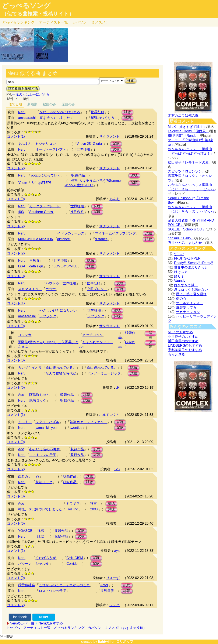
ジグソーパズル (47, 422)
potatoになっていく (46, 175)
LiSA (22, 266)
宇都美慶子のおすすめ (185, 350)
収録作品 (78, 175)
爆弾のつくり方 (103, 118)
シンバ (115, 605)
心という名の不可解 (45, 449)
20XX (94, 509)
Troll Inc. (72, 509)
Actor (104, 585)
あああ (115, 199)
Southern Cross (41, 212)
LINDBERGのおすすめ (185, 345)
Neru (22, 112)
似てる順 (15, 104)
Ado (21, 395)
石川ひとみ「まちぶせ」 (187, 243)
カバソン (80, 22)
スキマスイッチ (30, 289)
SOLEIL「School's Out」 (187, 229)
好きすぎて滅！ (186, 285)
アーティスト (53, 22)
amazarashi (27, 118)
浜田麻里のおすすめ (183, 341)
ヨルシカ (25, 335)
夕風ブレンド (97, 289)
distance (64, 239)
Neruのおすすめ (51, 623)
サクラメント (109, 136)
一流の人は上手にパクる (31, 94)
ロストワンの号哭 (43, 455)
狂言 (94, 503)
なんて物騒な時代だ (61, 373)
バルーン (25, 564)
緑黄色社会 (27, 585)
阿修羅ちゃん (39, 395)
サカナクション (188, 312)
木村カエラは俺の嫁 (183, 115)
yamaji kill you (46, 428)
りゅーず (113, 578)
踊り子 (179, 276)
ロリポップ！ (126, 642)
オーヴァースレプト (51, 149)
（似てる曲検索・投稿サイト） (38, 14)
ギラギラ (73, 503)
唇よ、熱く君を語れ (191, 294)
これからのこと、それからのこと (64, 585)
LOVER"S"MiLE (66, 266)
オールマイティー (190, 303)
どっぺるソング (26, 6)
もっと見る (176, 354)
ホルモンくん (109, 415)
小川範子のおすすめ (183, 337)
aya (117, 551)
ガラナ (51, 289)
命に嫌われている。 (61, 368)
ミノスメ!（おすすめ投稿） (126, 628)
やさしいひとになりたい (58, 310)
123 (117, 469)
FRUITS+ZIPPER (187, 258)
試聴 (127, 112)
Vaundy (180, 281)
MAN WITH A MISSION (36, 239)
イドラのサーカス (71, 233)
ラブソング (48, 316)
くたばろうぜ (46, 558)
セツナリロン (46, 144)
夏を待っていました (55, 118)
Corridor (73, 564)
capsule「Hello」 (181, 238)
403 (21, 212)
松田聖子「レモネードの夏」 (190, 162)
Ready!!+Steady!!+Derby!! (194, 263)
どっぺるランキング (69, 628)
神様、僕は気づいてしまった (40, 509)
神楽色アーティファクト (88, 422)
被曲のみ (49, 104)
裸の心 (181, 299)
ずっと (179, 254)
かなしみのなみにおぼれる (60, 112)
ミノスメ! (99, 22)
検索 (131, 81)
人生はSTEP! (41, 183)
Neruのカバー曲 (22, 623)
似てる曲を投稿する (23, 88)
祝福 (41, 531)
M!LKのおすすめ (180, 332)
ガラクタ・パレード (45, 206)
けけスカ (181, 272)
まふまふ (25, 144)
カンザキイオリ (30, 368)
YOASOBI (26, 531)
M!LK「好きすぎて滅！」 (187, 127)
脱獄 (41, 536)
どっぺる (18, 22)
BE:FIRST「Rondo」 (184, 136)
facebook (20, 617)
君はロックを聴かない (191, 290)
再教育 (34, 261)
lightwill (104, 642)
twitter (44, 617)
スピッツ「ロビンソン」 (187, 171)
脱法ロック (38, 400)
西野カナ (25, 476)
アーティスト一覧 (37, 628)
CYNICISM (75, 558)
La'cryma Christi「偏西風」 (189, 131)
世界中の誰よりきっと (191, 267)
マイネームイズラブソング (115, 233)
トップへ (13, 628)
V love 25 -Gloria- (90, 144)
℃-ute (23, 183)
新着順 (32, 104)
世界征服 (98, 112)
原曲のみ (68, 104)
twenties (76, 428)
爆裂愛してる (186, 307)
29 (37, 476)
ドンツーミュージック (104, 373)
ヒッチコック (93, 335)
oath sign (36, 266)
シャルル (42, 564)
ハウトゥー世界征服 (61, 283)
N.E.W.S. (77, 212)
